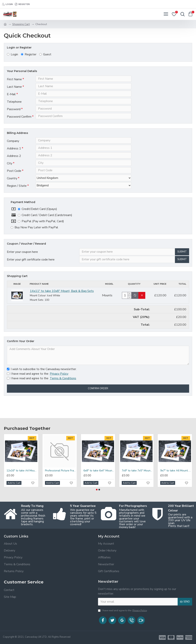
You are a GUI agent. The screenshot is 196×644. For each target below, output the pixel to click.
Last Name (14, 88)
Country (12, 193)
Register (29, 54)
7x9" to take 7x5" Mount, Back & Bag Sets (137, 471)
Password (14, 115)
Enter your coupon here (22, 269)
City (10, 175)
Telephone (14, 106)
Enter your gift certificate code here (31, 277)
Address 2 (14, 167)
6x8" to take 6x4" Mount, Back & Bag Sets (99, 471)
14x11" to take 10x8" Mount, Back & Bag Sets (62, 310)
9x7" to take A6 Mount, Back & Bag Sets (176, 471)
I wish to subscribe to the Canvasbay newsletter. (42, 388)
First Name (14, 79)
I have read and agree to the (38, 392)
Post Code (14, 184)
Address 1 (14, 158)
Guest (45, 54)
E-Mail (11, 97)
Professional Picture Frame (60, 471)
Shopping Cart (21, 24)
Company (13, 149)
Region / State (17, 202)
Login (12, 54)
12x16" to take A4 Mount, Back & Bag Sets (22, 471)
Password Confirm (19, 123)
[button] (97, 490)
